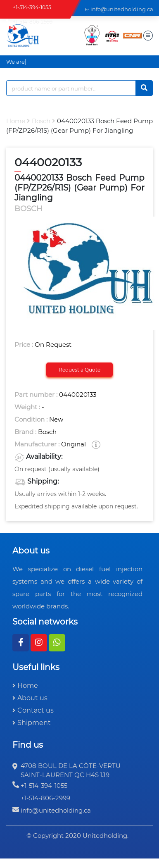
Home (16, 121)
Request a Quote (79, 370)
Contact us (36, 710)
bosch (41, 121)
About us (32, 698)
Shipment (34, 723)
